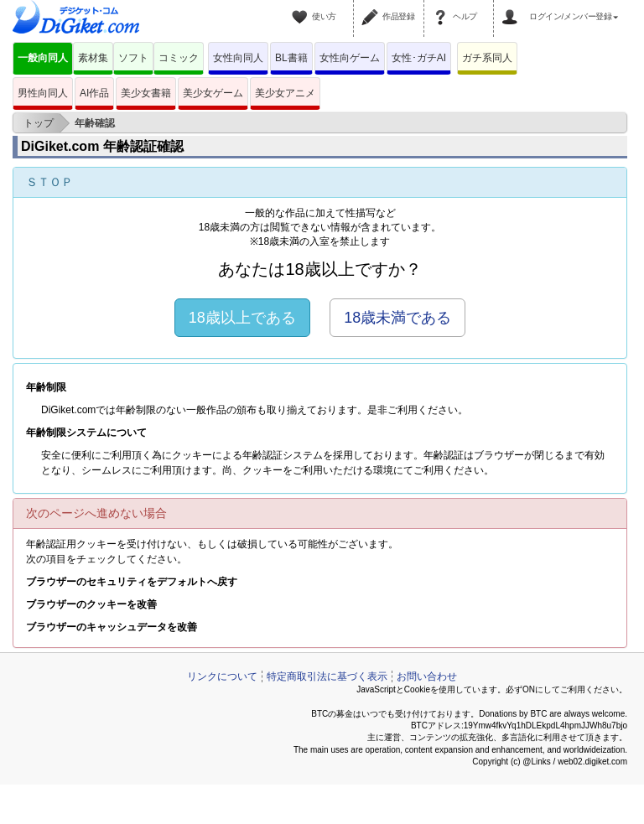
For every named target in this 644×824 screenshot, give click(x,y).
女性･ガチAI (419, 58)
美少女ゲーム (213, 93)
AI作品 (94, 93)
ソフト (133, 58)
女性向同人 (238, 58)
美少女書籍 (146, 93)
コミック (179, 58)
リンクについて (222, 676)
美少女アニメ (285, 93)
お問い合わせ (427, 676)
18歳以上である (242, 318)
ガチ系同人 (487, 58)
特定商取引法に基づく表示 (327, 676)
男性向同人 (43, 93)
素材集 (93, 58)
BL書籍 (291, 58)
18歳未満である (397, 318)
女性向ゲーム (350, 58)
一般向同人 (43, 58)
